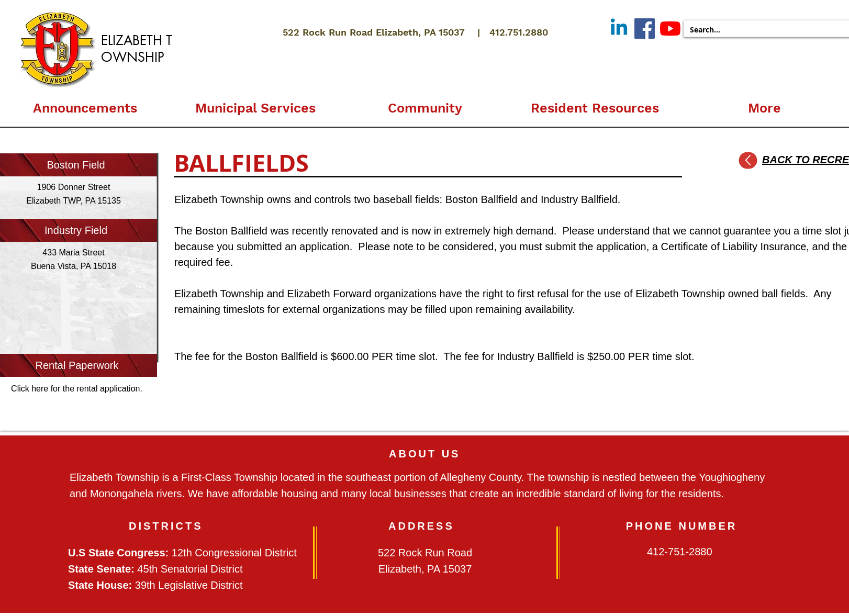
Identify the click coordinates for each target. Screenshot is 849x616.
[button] (255, 104)
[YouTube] (670, 29)
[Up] (748, 161)
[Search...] (762, 30)
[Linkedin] (619, 29)
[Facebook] (645, 29)
